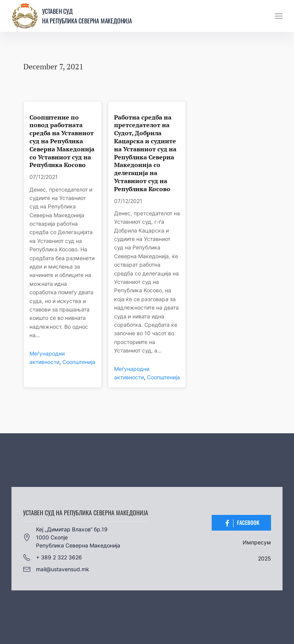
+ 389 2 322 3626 (52, 557)
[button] (279, 16)
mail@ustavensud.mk (56, 569)
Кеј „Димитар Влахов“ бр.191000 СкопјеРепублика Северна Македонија (72, 537)
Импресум (257, 542)
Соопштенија (79, 362)
